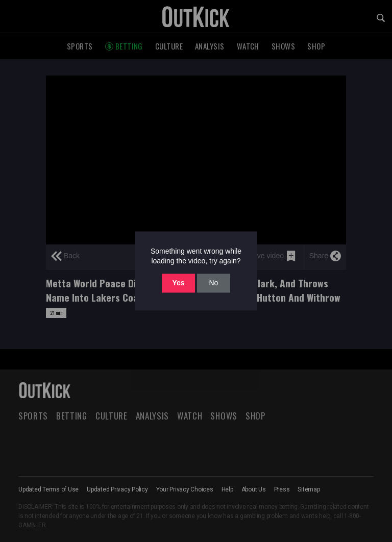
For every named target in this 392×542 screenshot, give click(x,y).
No (213, 283)
